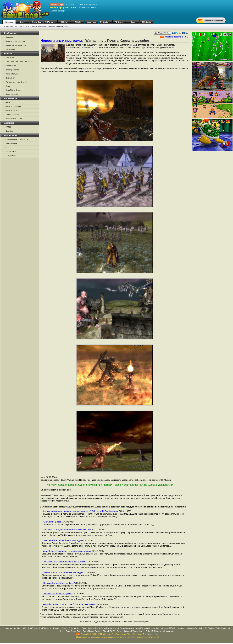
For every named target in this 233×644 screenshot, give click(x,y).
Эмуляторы (10, 628)
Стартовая (9, 26)
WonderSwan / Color (14, 119)
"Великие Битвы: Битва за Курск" (59, 583)
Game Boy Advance (13, 106)
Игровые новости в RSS (176, 37)
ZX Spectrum (11, 156)
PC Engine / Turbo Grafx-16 (17, 82)
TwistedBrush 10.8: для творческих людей (63, 572)
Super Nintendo (12, 94)
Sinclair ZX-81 (11, 152)
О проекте (19, 26)
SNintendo (147, 22)
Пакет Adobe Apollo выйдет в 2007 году (62, 540)
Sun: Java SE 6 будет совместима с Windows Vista (67, 530)
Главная (9, 22)
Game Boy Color (12, 111)
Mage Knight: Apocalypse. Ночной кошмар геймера (67, 551)
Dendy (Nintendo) (12, 70)
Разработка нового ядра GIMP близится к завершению (70, 604)
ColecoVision (11, 66)
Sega (133, 22)
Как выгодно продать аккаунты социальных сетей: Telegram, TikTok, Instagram (81, 511)
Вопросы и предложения (58, 26)
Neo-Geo (9, 131)
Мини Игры (92, 22)
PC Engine (119, 22)
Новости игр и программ (36, 26)
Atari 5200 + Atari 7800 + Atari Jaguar (44, 628)
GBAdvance (50, 22)
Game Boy (37, 22)
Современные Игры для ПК (17, 139)
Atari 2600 (10, 58)
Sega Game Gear (12, 115)
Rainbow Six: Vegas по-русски (57, 594)
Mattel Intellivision (13, 74)
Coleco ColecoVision (71, 628)
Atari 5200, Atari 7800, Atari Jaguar (19, 62)
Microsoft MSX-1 (12, 143)
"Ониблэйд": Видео (52, 522)
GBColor (64, 22)
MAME (78, 22)
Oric (7, 148)
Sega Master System (14, 90)
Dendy (23, 22)
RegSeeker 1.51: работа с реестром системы (65, 562)
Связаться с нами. (151, 634)
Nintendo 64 (105, 22)
